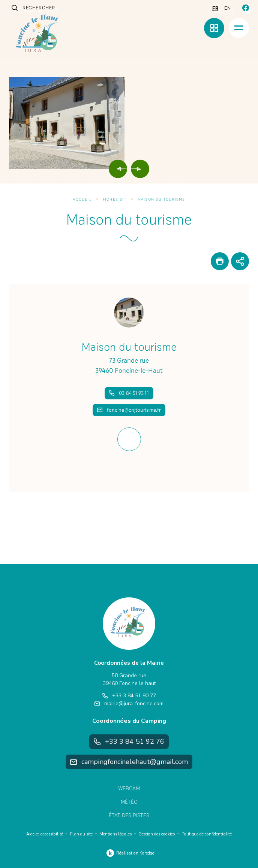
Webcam (129, 788)
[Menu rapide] (214, 28)
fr (215, 8)
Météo (129, 802)
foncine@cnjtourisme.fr (129, 410)
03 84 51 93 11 (129, 393)
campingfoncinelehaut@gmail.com (129, 762)
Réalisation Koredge (129, 853)
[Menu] (239, 28)
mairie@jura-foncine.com (129, 703)
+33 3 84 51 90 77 (129, 696)
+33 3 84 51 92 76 (129, 741)
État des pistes (129, 815)
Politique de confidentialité (207, 834)
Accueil (82, 200)
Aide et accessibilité (45, 834)
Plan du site (81, 834)
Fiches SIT (115, 200)
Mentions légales (115, 834)
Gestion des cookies (157, 834)
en (227, 8)
